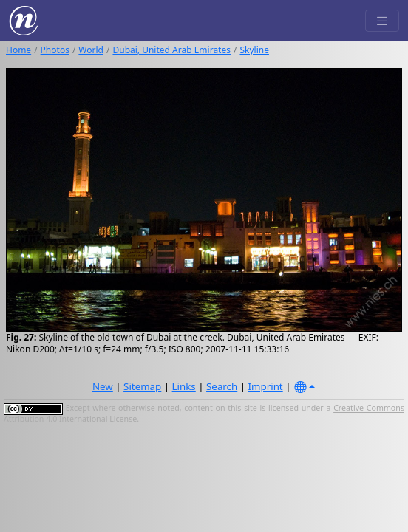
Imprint (266, 386)
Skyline (254, 50)
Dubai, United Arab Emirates (171, 50)
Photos (55, 50)
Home (18, 50)
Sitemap (142, 386)
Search (222, 386)
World (91, 50)
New (103, 386)
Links (184, 386)
